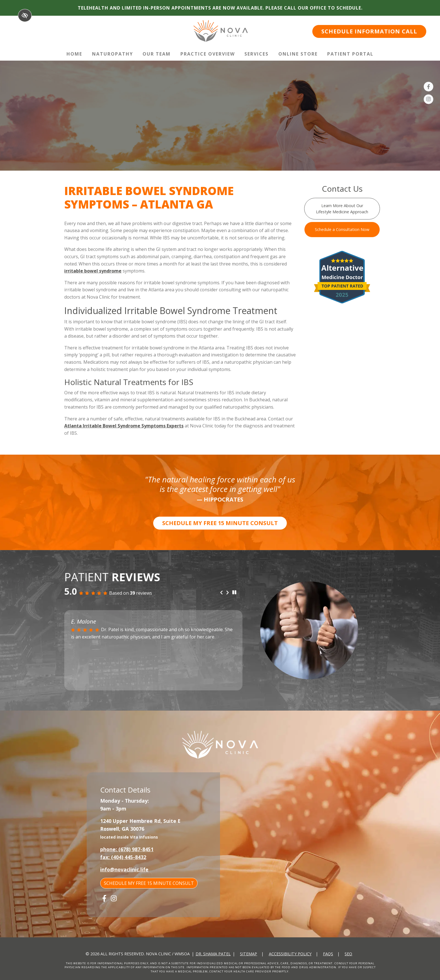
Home (74, 54)
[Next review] (228, 593)
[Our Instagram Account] (428, 100)
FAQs (328, 954)
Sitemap (248, 954)
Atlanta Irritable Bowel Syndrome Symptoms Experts (124, 426)
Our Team (157, 54)
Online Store (298, 54)
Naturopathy (113, 54)
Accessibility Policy (290, 954)
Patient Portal (350, 54)
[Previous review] (221, 593)
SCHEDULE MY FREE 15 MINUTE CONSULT (220, 523)
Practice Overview (208, 54)
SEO (348, 954)
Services (256, 54)
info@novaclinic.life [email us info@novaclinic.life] (124, 869)
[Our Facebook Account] (428, 88)
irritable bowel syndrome (93, 271)
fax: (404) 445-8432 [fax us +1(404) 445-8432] (123, 857)
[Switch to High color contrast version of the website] (25, 15)
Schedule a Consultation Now (342, 229)
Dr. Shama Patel (213, 954)
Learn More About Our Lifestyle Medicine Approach (342, 209)
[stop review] (234, 593)
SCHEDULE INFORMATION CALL (369, 31)
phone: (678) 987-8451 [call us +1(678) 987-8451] (127, 849)
